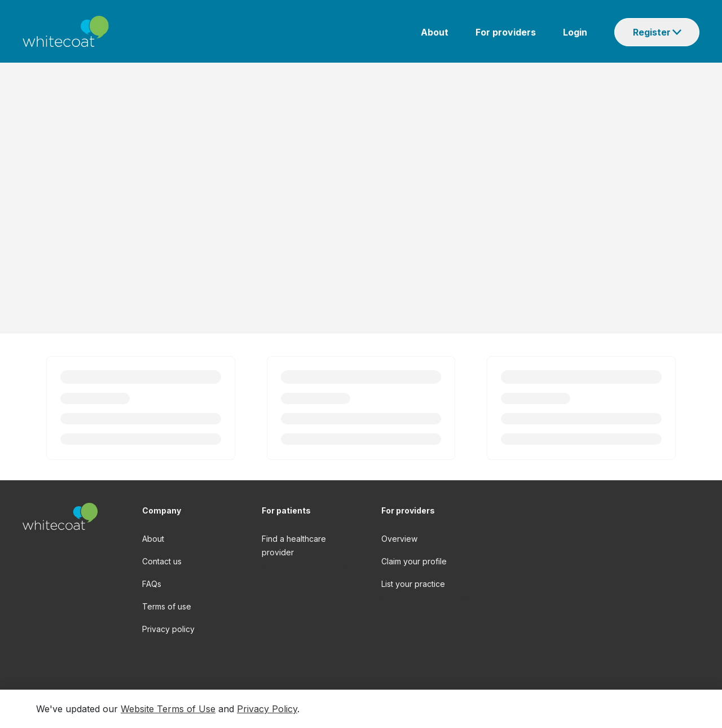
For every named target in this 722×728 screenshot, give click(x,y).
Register (652, 32)
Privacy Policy (267, 709)
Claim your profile (414, 561)
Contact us (162, 561)
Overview (399, 539)
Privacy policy (168, 629)
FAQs (152, 584)
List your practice (413, 584)
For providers (506, 32)
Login (575, 32)
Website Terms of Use (168, 709)
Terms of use (167, 606)
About (435, 32)
